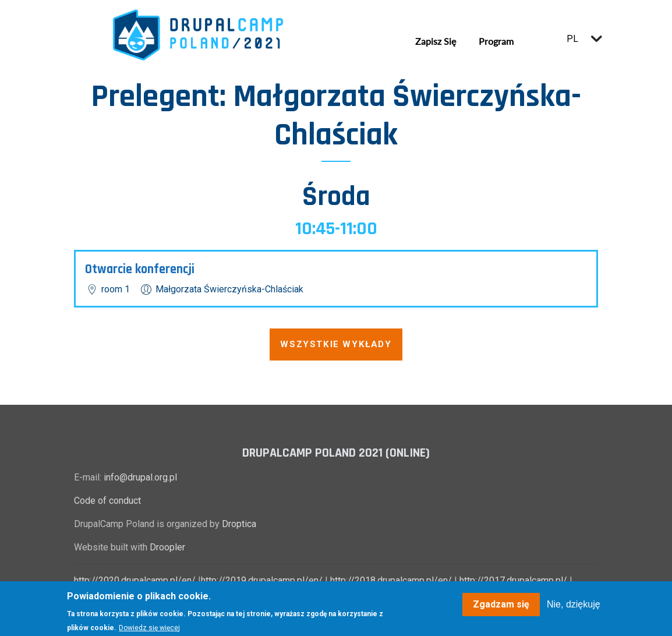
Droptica (239, 524)
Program (496, 41)
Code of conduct (107, 501)
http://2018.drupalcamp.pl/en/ (391, 580)
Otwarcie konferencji (140, 269)
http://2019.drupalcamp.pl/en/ (262, 580)
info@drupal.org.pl (140, 477)
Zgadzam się (501, 608)
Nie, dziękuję (574, 608)
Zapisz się (436, 41)
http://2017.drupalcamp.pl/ (513, 580)
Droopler (167, 547)
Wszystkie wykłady (336, 344)
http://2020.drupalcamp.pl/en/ (135, 580)
